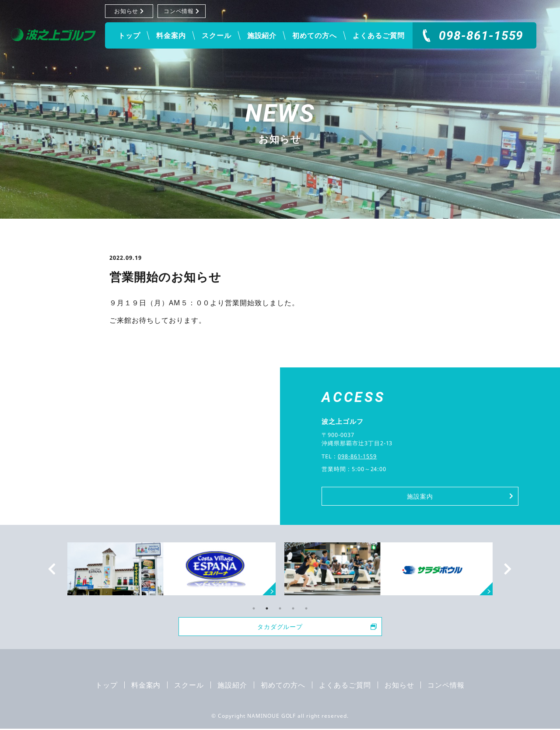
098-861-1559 (481, 36)
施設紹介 (262, 35)
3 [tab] (280, 608)
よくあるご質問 (379, 35)
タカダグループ (316, 627)
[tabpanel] (388, 569)
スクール (217, 35)
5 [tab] (306, 608)
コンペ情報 (182, 11)
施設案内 (459, 496)
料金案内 (171, 35)
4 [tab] (293, 608)
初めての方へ (315, 35)
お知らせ (129, 11)
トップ (129, 35)
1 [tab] (254, 608)
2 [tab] (267, 608)
